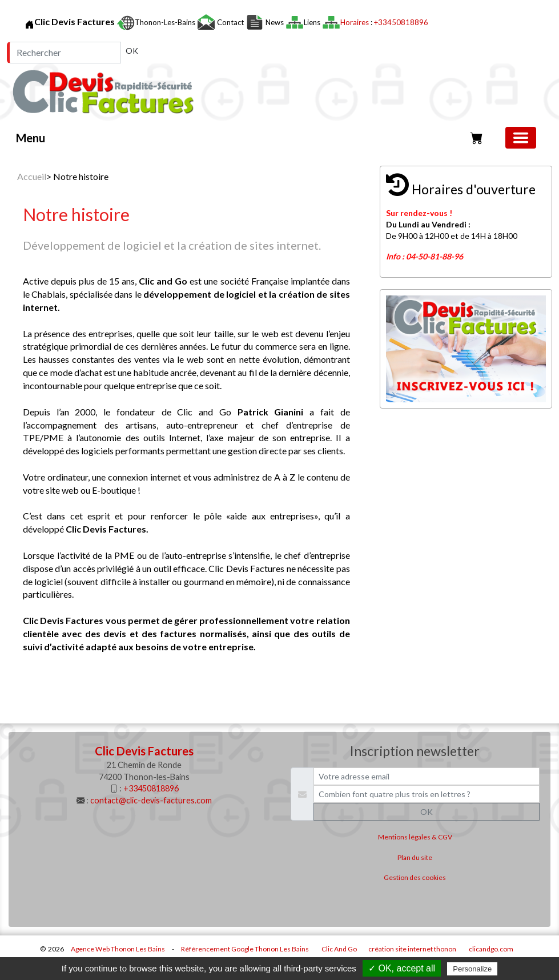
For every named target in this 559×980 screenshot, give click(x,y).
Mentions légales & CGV (415, 837)
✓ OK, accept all (402, 968)
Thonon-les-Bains (166, 22)
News (275, 22)
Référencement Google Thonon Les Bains (245, 949)
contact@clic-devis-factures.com (151, 800)
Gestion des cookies (415, 877)
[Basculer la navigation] (521, 138)
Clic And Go (339, 949)
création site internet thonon (412, 949)
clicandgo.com (491, 949)
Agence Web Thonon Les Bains (118, 949)
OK (132, 51)
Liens (313, 22)
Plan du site (415, 857)
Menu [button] (31, 138)
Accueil (32, 176)
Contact (230, 22)
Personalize (472, 969)
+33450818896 (401, 22)
